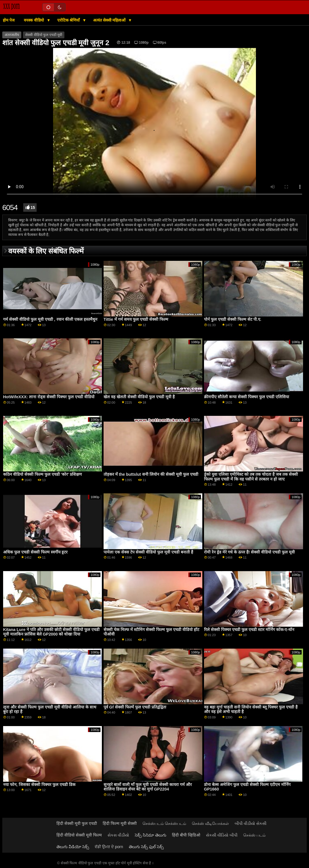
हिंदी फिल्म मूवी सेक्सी (120, 823)
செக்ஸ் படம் (254, 835)
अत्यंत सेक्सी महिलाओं (110, 20)
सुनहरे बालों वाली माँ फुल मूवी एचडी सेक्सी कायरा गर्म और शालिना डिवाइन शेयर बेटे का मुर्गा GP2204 (148, 787)
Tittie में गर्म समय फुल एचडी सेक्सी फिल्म (136, 319)
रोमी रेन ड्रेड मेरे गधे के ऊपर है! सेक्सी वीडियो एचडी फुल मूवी (250, 552)
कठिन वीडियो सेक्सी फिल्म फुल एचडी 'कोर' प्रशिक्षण (43, 474)
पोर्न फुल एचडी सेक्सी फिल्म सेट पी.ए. (233, 319)
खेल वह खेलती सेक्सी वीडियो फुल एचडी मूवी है (139, 397)
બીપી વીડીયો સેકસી (251, 823)
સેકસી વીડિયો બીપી (222, 835)
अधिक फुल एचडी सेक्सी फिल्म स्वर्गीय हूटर (35, 552)
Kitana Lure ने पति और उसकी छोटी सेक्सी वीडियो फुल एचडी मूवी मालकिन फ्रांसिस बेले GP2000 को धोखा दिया (51, 632)
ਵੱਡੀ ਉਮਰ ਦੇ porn (109, 847)
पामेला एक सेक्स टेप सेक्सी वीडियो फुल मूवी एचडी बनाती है (148, 552)
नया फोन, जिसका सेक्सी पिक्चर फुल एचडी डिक (39, 785)
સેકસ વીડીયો (118, 835)
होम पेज (9, 20)
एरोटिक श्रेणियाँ (69, 20)
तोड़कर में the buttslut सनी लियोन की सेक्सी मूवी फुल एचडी (151, 474)
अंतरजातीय (12, 35)
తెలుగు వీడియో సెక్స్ (73, 847)
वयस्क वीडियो (34, 20)
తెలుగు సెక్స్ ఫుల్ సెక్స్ (146, 847)
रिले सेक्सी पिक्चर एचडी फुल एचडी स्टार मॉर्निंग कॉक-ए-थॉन (249, 630)
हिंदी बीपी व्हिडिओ (186, 835)
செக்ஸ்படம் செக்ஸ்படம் (164, 823)
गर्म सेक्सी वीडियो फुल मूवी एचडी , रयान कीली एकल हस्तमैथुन (50, 319)
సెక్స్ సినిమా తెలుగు (151, 835)
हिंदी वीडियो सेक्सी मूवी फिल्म (79, 835)
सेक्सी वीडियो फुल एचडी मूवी (44, 35)
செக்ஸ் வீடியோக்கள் (210, 823)
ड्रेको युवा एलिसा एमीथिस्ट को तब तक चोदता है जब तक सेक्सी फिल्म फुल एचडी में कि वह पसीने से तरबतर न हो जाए (251, 477)
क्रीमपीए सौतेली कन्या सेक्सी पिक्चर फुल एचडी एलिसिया (247, 397)
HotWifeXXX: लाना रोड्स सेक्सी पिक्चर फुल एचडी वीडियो (49, 397)
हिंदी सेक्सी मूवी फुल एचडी (77, 823)
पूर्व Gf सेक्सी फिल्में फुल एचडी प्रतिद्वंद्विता (135, 707)
